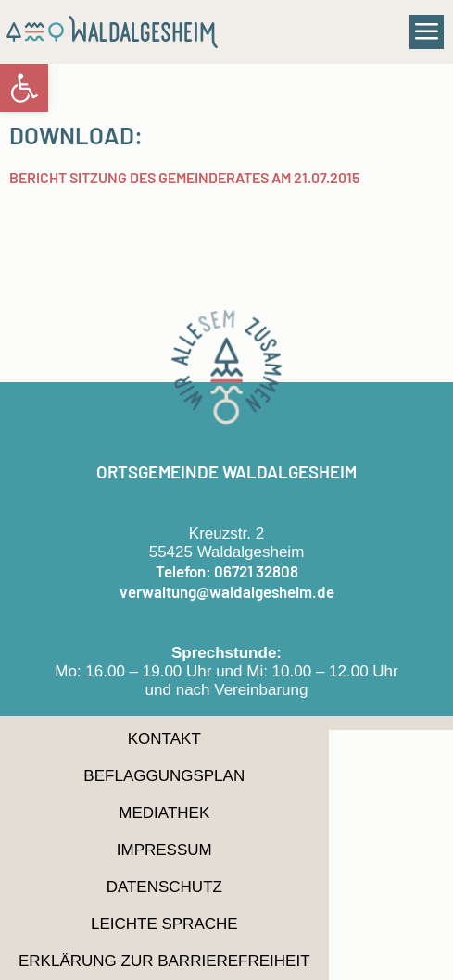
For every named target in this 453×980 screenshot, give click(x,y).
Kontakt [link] (164, 739)
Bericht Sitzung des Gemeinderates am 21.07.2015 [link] (184, 177)
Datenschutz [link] (164, 887)
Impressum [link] (164, 850)
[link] (24, 88)
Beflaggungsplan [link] (164, 776)
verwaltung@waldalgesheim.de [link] (227, 591)
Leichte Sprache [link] (164, 924)
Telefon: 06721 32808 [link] (227, 571)
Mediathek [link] (164, 813)
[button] (427, 32)
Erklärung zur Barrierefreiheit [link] (164, 961)
